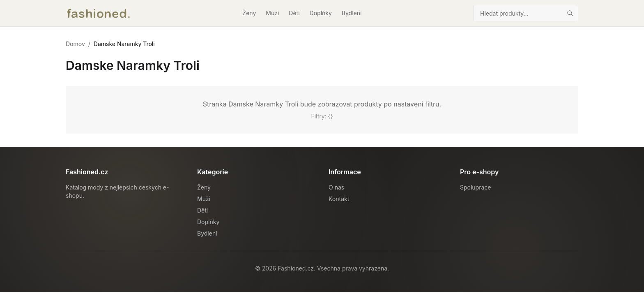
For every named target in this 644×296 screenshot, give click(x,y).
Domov (75, 44)
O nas (336, 187)
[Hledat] (570, 13)
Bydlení (352, 13)
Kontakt (339, 199)
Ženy (249, 13)
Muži (272, 13)
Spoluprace (475, 187)
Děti (294, 13)
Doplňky (321, 13)
